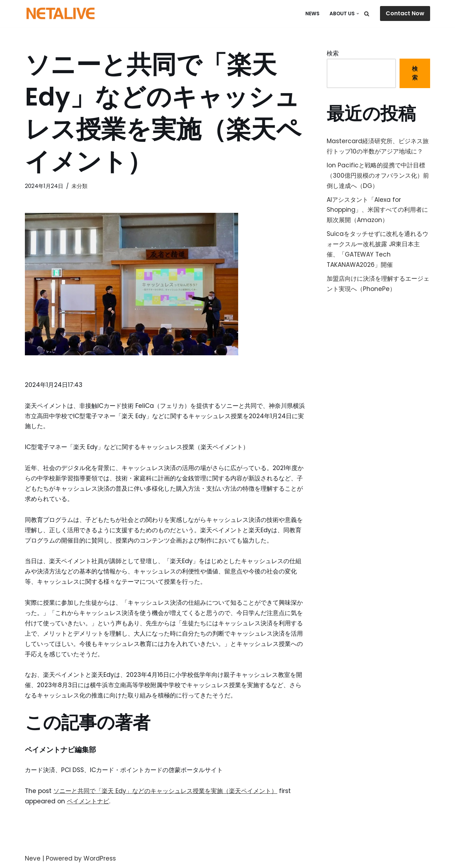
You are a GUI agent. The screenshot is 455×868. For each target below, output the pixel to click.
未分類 (79, 186)
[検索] (367, 14)
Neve (33, 858)
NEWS (312, 14)
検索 (333, 53)
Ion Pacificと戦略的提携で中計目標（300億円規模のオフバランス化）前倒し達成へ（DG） (378, 176)
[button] (358, 14)
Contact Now (405, 13)
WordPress (100, 858)
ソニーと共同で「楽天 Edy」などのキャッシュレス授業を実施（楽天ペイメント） (165, 791)
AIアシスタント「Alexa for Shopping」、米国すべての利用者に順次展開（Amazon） (377, 210)
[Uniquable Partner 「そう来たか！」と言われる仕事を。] (60, 14)
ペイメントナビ (88, 801)
